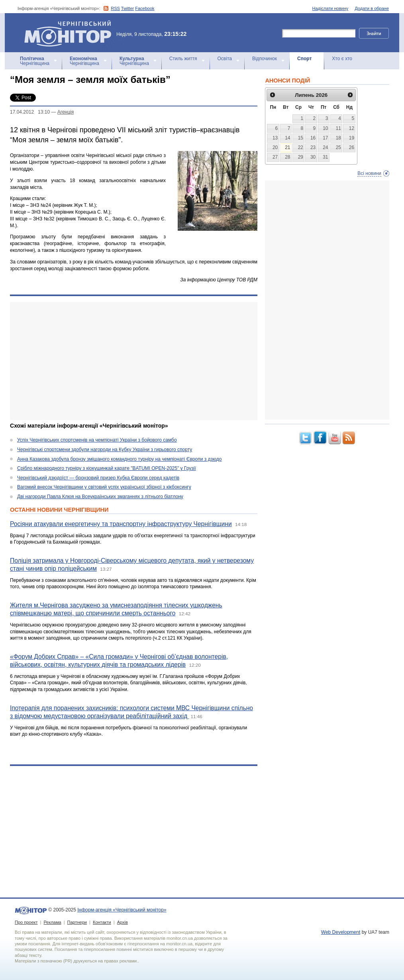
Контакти (102, 922)
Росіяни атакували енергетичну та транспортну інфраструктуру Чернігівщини (121, 524)
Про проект (26, 922)
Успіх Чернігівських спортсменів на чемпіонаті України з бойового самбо (97, 440)
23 (313, 147)
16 (313, 138)
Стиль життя (183, 59)
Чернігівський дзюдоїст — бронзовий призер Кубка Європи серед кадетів (98, 478)
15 (301, 138)
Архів (123, 922)
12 (352, 128)
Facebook (145, 8)
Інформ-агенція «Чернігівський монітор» (71, 33)
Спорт (304, 59)
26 (352, 147)
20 (275, 147)
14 (287, 138)
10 (325, 128)
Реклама (52, 922)
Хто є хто (342, 59)
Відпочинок (265, 59)
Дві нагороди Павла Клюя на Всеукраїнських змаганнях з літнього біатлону (100, 497)
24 (325, 147)
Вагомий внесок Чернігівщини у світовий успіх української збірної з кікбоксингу (104, 487)
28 (287, 157)
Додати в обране (372, 8)
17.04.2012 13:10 (30, 112)
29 (301, 157)
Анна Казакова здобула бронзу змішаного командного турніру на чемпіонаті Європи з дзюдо (119, 459)
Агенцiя (66, 112)
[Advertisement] (134, 361)
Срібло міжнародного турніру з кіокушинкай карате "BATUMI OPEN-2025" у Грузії (107, 468)
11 (338, 128)
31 (325, 157)
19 (352, 138)
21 (287, 147)
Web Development (341, 932)
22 (301, 147)
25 (338, 147)
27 (275, 157)
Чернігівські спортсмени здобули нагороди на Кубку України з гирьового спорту (105, 450)
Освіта (225, 59)
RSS (115, 8)
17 (325, 138)
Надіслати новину (330, 8)
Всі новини (369, 173)
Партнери (77, 922)
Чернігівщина (35, 61)
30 (313, 157)
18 (338, 138)
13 (275, 138)
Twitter (127, 8)
